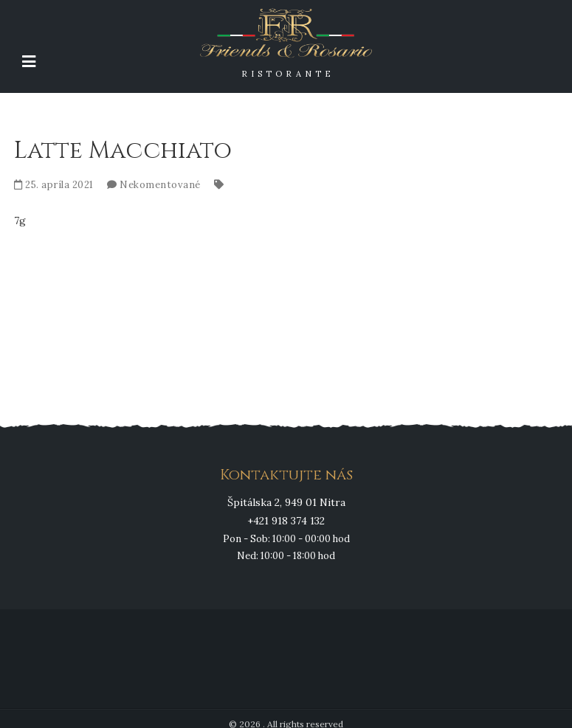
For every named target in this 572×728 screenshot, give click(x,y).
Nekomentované (160, 185)
